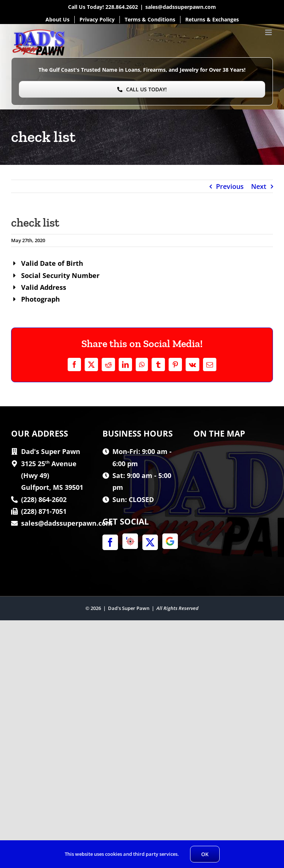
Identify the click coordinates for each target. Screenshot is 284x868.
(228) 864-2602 (44, 499)
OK (205, 854)
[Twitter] (150, 542)
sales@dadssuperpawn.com (181, 7)
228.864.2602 (122, 7)
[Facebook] (110, 542)
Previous (230, 186)
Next (259, 186)
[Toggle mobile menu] (269, 32)
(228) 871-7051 (44, 511)
